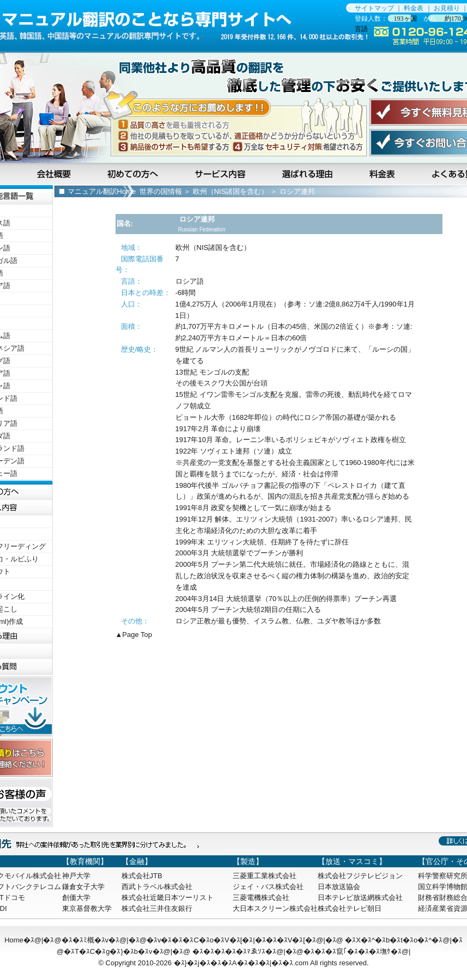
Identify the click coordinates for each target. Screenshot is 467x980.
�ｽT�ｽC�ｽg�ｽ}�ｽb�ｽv (108, 951)
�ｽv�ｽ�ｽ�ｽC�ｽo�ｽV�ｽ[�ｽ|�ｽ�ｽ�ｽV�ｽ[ (226, 940)
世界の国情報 (161, 191)
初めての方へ (135, 174)
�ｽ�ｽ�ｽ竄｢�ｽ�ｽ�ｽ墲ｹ (347, 951)
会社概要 (55, 174)
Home (14, 940)
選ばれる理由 (308, 174)
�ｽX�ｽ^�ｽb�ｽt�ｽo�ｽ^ (388, 940)
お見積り (447, 8)
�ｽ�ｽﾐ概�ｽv (85, 940)
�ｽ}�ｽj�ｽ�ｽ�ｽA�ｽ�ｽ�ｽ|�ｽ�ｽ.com (241, 963)
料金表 (414, 8)
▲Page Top (134, 635)
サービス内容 (221, 174)
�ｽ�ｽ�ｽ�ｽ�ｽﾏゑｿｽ (229, 951)
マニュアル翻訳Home (102, 191)
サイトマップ (374, 8)
